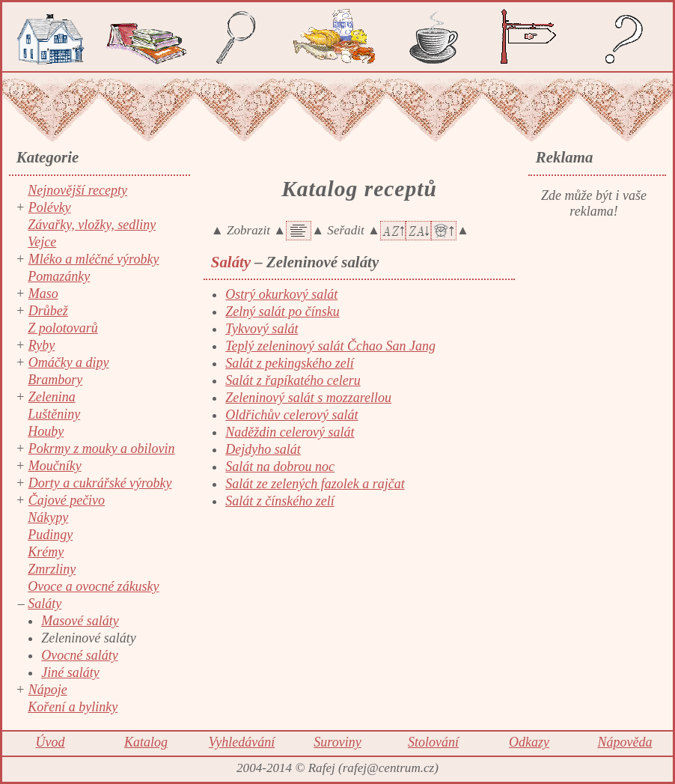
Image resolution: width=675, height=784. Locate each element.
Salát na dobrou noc (280, 467)
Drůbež (48, 311)
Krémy (46, 552)
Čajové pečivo (67, 500)
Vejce (42, 242)
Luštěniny (54, 414)
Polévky (50, 207)
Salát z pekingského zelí (289, 363)
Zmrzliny (52, 569)
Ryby (42, 345)
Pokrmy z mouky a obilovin (102, 449)
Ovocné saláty (79, 655)
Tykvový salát (262, 329)
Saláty (45, 604)
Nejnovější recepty (77, 190)
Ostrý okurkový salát (281, 294)
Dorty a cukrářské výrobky (100, 483)
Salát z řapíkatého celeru (293, 380)
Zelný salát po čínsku (282, 312)
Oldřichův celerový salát (291, 415)
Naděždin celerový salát (290, 432)
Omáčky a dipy (69, 362)
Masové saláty (80, 621)
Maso (43, 294)
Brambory (55, 380)
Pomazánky (59, 276)
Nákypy (48, 517)
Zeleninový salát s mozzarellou (308, 398)
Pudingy (50, 535)
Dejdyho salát (263, 449)
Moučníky (55, 466)
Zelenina (52, 397)
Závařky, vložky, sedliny (92, 225)
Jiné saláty (70, 672)
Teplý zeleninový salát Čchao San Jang (330, 346)
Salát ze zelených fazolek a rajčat (315, 484)
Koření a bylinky (73, 707)
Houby (46, 431)
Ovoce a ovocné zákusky (93, 586)
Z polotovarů (63, 328)
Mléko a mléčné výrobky (94, 259)
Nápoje (48, 690)
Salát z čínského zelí (280, 501)
